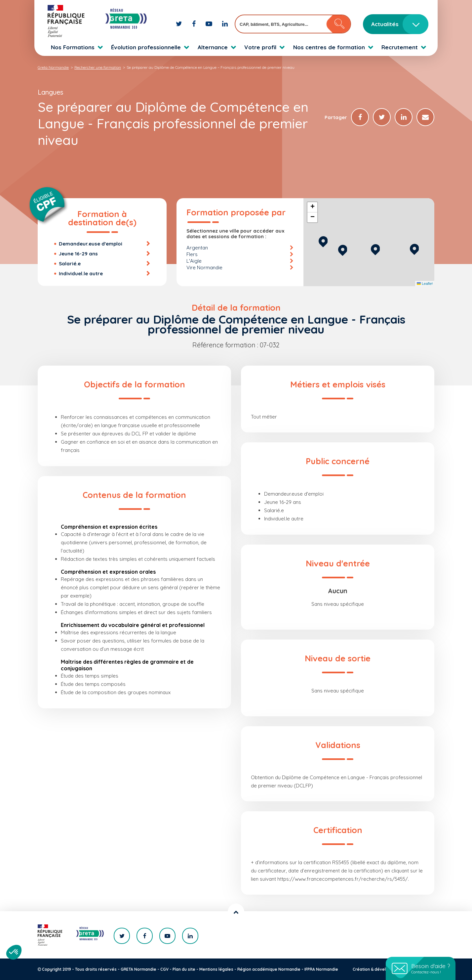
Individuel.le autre (81, 273)
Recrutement (400, 47)
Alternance (213, 47)
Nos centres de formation (329, 47)
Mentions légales (216, 969)
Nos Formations (73, 47)
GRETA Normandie (138, 969)
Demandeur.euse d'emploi (91, 244)
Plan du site (184, 969)
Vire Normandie (204, 267)
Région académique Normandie (269, 969)
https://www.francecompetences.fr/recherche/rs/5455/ (343, 879)
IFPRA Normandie (321, 969)
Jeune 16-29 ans (78, 254)
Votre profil (260, 47)
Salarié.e (70, 264)
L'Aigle (194, 261)
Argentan (197, 248)
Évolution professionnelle (146, 47)
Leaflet (425, 284)
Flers (192, 254)
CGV (164, 969)
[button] (375, 249)
